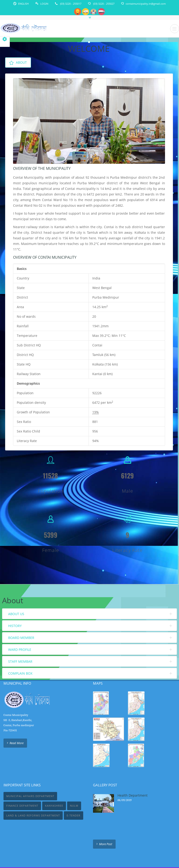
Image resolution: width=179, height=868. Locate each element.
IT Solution (104, 854)
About (18, 63)
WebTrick (88, 854)
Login (44, 4)
